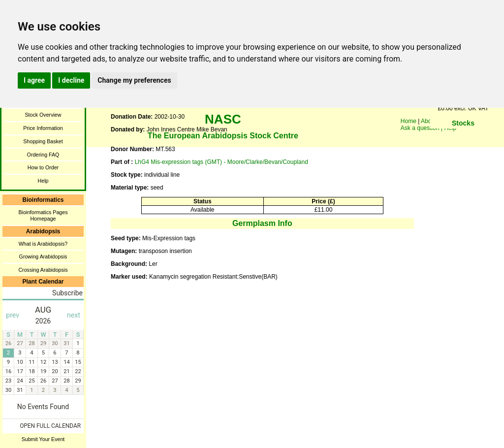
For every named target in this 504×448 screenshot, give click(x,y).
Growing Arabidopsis (43, 256)
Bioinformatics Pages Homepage (43, 215)
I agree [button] (34, 80)
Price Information (43, 128)
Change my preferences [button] (134, 80)
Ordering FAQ (43, 155)
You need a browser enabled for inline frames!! (463, 138)
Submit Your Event (43, 439)
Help (43, 181)
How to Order (43, 167)
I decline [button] (71, 80)
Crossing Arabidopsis (43, 270)
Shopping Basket (43, 141)
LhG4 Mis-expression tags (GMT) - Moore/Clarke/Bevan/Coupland (221, 162)
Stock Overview (43, 115)
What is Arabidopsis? (43, 244)
